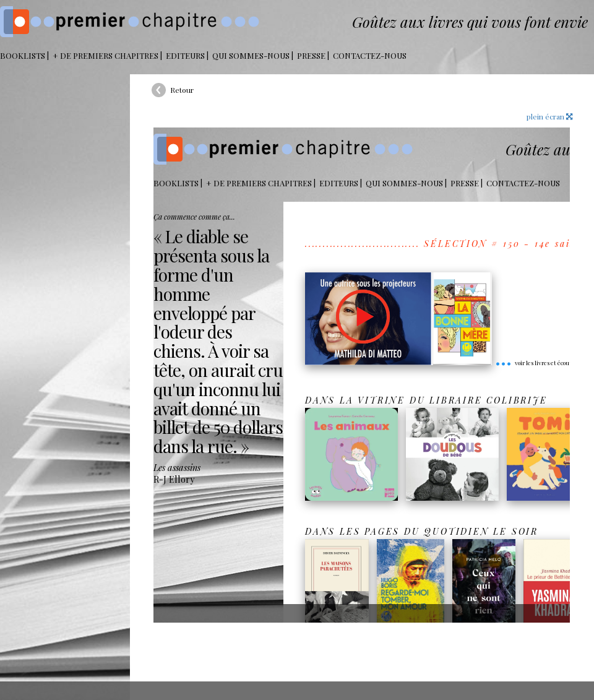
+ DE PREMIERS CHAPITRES (105, 55)
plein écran (549, 116)
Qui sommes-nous (251, 55)
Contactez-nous (370, 55)
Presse (311, 55)
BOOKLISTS (23, 55)
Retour (182, 90)
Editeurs (185, 55)
